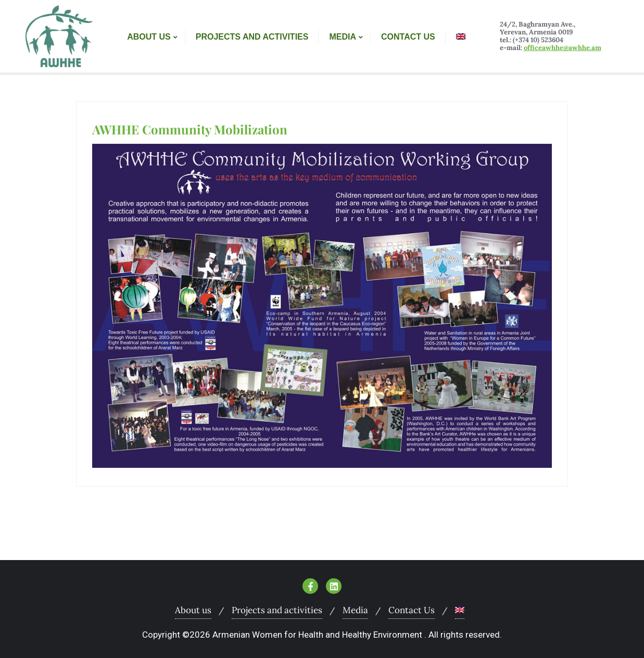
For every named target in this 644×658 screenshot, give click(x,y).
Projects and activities (277, 610)
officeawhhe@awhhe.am (563, 48)
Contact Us (412, 610)
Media (355, 610)
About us (193, 610)
